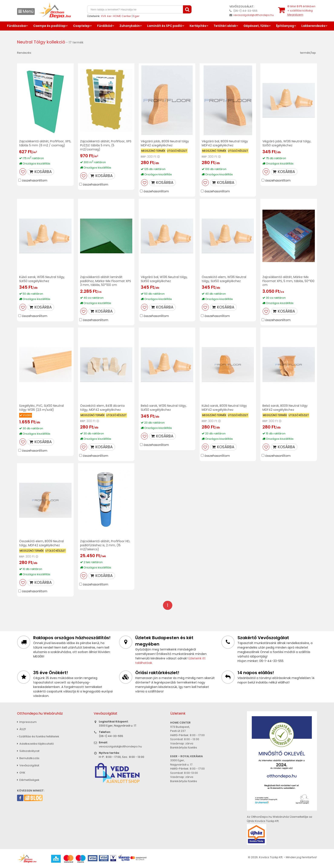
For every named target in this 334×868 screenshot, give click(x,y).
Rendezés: (24, 53)
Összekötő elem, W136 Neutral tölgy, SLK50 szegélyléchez (224, 279)
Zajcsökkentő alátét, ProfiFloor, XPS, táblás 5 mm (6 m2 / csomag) (45, 143)
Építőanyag (285, 26)
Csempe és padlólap (49, 26)
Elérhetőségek (28, 780)
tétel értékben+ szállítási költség (301, 10)
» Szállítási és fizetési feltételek (38, 736)
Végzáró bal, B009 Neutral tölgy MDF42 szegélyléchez (225, 143)
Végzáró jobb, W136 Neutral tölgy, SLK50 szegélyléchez (287, 143)
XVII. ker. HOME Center (116, 16)
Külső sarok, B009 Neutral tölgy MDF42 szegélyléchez (224, 408)
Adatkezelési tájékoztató (35, 744)
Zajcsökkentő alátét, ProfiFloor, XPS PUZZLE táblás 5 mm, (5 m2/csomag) (106, 145)
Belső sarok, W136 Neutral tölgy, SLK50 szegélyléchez (164, 408)
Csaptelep (81, 26)
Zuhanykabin (130, 26)
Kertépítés (198, 26)
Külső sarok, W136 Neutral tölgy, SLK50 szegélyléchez (42, 279)
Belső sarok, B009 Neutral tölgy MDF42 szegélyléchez (285, 408)
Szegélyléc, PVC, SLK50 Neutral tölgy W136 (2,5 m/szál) (41, 408)
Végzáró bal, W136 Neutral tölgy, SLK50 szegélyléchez (164, 279)
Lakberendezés (313, 26)
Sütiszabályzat (28, 751)
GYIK (21, 773)
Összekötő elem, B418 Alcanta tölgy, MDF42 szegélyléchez (102, 408)
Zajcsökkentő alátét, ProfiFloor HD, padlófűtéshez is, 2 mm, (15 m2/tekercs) (105, 545)
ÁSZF (22, 729)
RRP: (144, 157)
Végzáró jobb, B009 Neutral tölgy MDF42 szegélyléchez (165, 143)
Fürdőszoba (16, 26)
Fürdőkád (105, 26)
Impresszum (27, 722)
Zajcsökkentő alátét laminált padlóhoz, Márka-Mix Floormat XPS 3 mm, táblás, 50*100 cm (106, 281)
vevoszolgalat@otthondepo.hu (253, 15)
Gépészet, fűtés (256, 26)
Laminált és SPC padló (165, 26)
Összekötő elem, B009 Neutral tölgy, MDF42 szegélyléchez (41, 543)
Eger (136, 16)
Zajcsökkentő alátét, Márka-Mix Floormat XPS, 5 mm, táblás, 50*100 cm (288, 281)
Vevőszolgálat (28, 765)
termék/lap (308, 53)
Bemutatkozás (28, 758)
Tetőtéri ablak (225, 26)
